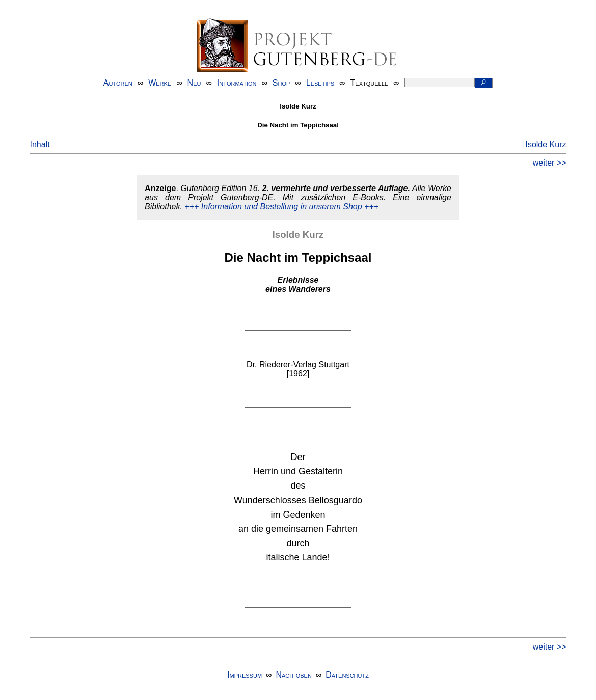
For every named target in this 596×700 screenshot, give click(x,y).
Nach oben (293, 675)
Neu (194, 83)
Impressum (245, 675)
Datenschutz (347, 675)
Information (237, 83)
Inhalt (40, 144)
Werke (160, 83)
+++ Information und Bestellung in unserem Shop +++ (281, 207)
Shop (281, 83)
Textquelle (370, 83)
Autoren (118, 83)
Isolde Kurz (546, 144)
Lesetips (320, 83)
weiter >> (550, 163)
